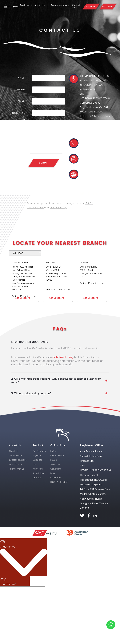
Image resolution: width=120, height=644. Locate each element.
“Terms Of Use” (35, 208)
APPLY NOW (107, 7)
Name (22, 78)
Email (21, 101)
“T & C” (89, 203)
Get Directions (23, 298)
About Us (40, 5)
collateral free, (63, 357)
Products (25, 5)
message (19, 131)
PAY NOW (91, 7)
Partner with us (59, 5)
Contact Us (76, 6)
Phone (21, 90)
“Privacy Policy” (58, 208)
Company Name (19, 116)
